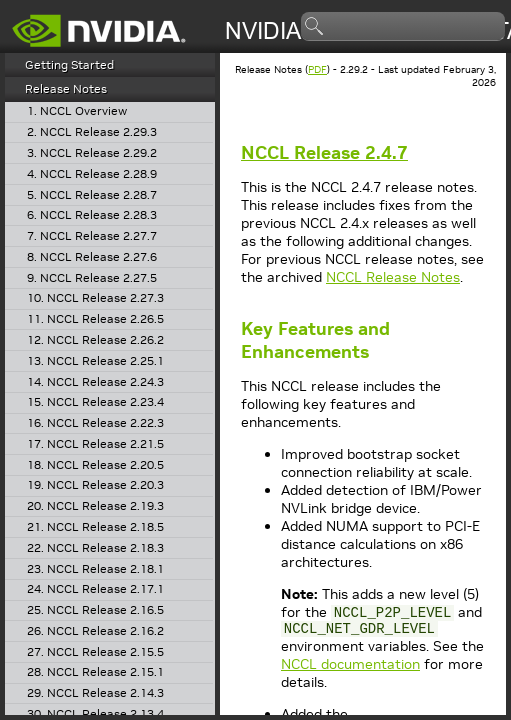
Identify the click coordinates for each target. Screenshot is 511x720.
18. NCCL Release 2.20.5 (95, 465)
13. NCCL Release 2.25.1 (95, 361)
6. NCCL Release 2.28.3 (92, 215)
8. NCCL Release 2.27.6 (92, 257)
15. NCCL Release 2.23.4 (95, 402)
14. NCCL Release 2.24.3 (95, 382)
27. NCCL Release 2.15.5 (95, 652)
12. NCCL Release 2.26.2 (95, 340)
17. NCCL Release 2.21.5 (95, 444)
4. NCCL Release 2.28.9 (92, 174)
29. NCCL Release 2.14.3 (95, 693)
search (315, 27)
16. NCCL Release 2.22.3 (95, 423)
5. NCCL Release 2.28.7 (92, 195)
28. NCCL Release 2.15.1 (95, 672)
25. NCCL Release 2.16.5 (95, 610)
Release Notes (66, 88)
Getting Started (69, 64)
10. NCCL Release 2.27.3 (95, 298)
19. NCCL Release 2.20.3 (95, 485)
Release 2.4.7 (324, 152)
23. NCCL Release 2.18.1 (95, 569)
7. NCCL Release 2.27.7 (92, 236)
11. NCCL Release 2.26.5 (95, 319)
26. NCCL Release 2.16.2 (95, 631)
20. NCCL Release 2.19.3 (95, 506)
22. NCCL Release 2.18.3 (95, 548)
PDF (317, 69)
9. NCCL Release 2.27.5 (92, 278)
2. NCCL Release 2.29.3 (92, 132)
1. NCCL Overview (77, 111)
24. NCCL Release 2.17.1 (95, 589)
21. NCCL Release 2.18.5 (95, 527)
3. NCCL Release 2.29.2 (92, 153)
